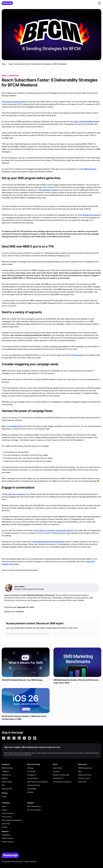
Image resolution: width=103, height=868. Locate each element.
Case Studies (57, 768)
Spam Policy (6, 824)
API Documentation (34, 810)
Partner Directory (8, 842)
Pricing (4, 796)
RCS (3, 785)
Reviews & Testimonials (61, 775)
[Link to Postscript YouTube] (30, 738)
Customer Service (34, 785)
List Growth (31, 771)
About (4, 806)
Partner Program (8, 838)
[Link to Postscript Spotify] (35, 738)
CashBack (5, 771)
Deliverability (32, 789)
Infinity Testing (7, 782)
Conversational (33, 778)
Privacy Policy (32, 634)
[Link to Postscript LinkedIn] (19, 738)
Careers (4, 810)
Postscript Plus (7, 789)
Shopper (5, 778)
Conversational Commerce (62, 782)
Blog (4, 64)
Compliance (31, 775)
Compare (56, 771)
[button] (99, 3)
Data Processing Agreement (12, 820)
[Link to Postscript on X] (24, 738)
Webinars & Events (85, 775)
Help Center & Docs (34, 806)
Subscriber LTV (58, 778)
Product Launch (84, 778)
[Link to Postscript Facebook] (9, 738)
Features (30, 792)
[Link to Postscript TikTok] (4, 738)
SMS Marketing (7, 768)
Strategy (30, 768)
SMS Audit (82, 782)
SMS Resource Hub (85, 768)
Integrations (6, 835)
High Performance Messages (37, 782)
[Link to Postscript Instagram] (14, 738)
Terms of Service (8, 813)
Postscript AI (6, 775)
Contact (5, 827)
